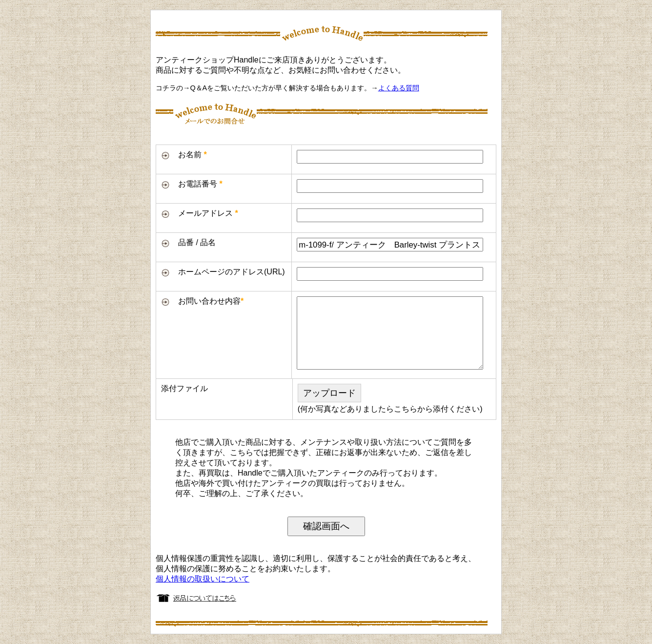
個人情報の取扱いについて (203, 579)
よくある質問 (399, 88)
